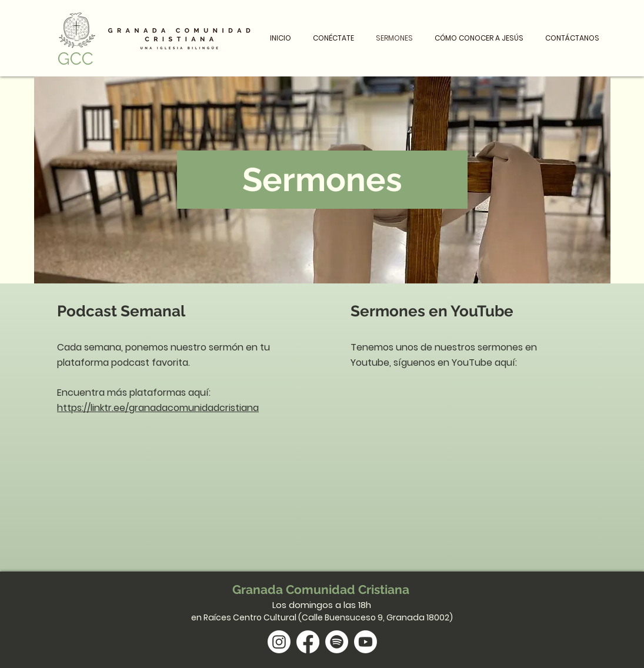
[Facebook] (308, 642)
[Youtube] (366, 642)
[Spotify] (337, 642)
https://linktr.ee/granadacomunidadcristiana (158, 408)
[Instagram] (279, 642)
